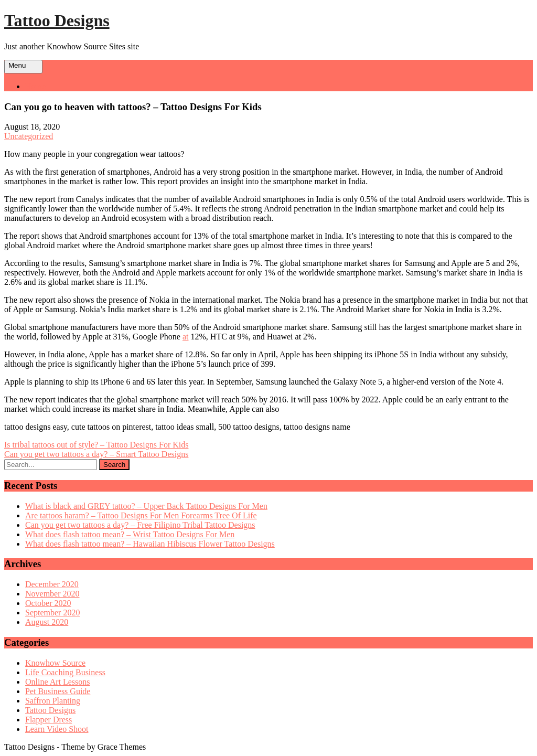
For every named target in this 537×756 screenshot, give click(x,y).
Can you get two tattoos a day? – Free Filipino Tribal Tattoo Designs (140, 525)
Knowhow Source (55, 663)
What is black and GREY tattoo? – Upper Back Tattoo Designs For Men (146, 506)
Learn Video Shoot (57, 729)
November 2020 (52, 594)
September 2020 (52, 613)
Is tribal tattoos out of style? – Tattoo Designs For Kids (96, 445)
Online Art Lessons (58, 682)
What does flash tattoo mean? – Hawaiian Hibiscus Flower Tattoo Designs (150, 544)
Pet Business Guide (58, 691)
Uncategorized (29, 136)
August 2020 (47, 622)
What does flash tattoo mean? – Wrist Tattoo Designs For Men (130, 534)
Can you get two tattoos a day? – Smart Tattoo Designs (96, 454)
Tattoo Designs (57, 20)
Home (35, 86)
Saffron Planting (53, 701)
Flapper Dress (49, 720)
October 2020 (48, 603)
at (186, 337)
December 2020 (52, 584)
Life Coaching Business (65, 672)
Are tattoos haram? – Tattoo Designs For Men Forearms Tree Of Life (141, 515)
